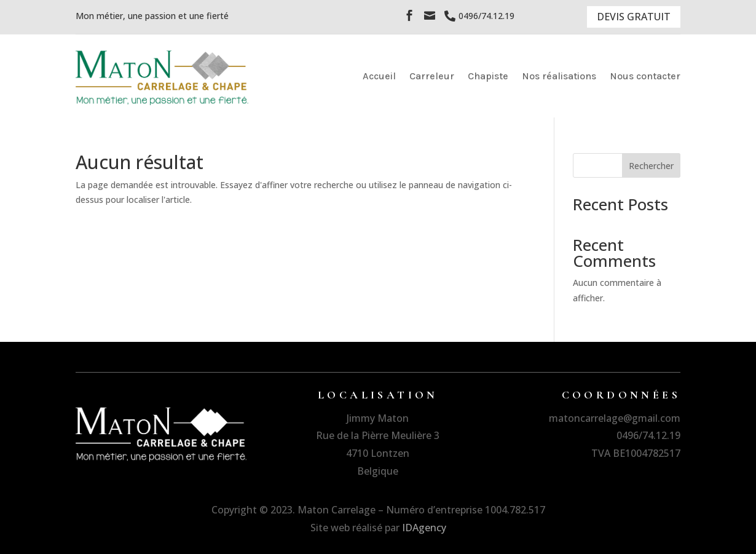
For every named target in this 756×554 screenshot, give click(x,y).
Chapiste (488, 76)
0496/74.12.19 (648, 435)
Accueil (379, 76)
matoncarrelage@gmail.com (615, 418)
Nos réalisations (559, 76)
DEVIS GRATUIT (634, 17)
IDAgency (424, 528)
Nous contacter (645, 76)
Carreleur (432, 76)
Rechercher (651, 166)
